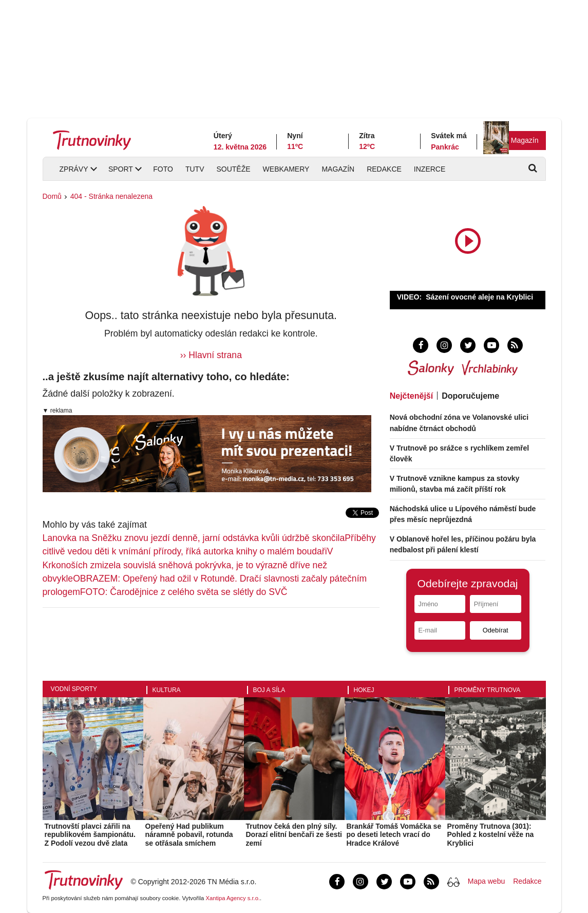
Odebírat (496, 630)
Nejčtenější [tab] (411, 396)
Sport (121, 169)
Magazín (525, 140)
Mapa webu (486, 881)
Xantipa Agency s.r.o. (233, 898)
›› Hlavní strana (211, 355)
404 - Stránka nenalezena (111, 196)
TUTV (195, 169)
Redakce (384, 169)
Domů (52, 196)
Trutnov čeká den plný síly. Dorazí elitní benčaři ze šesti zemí (294, 835)
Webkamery (286, 169)
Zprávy (74, 169)
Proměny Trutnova (488, 690)
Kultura (167, 690)
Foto (163, 169)
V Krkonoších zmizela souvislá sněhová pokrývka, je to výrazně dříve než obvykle (188, 565)
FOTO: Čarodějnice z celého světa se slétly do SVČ (184, 592)
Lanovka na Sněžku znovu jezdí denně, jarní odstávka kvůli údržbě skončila (194, 538)
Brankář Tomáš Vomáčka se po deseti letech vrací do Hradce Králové (394, 835)
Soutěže (233, 169)
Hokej (364, 690)
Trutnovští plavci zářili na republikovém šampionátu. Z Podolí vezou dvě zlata (90, 835)
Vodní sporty (74, 689)
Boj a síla (269, 690)
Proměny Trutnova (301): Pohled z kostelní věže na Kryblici (491, 835)
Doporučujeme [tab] (470, 396)
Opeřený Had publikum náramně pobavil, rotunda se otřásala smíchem (189, 835)
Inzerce (430, 169)
